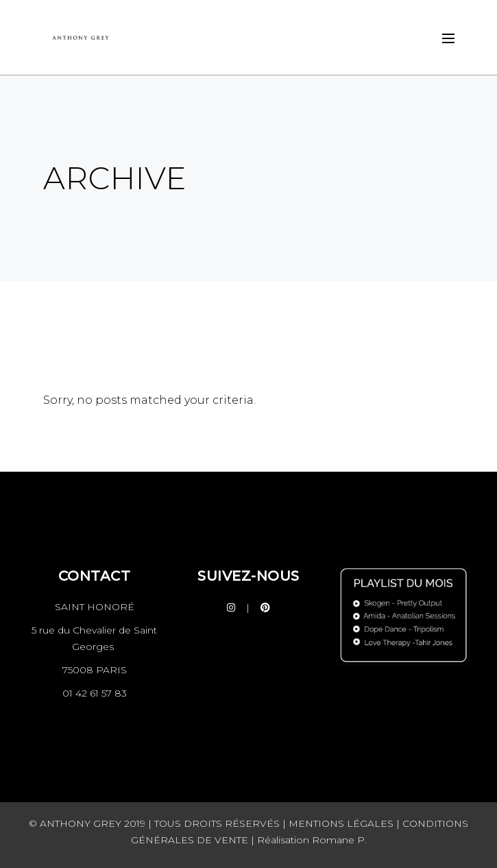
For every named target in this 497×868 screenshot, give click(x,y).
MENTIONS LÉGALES (341, 823)
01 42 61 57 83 (95, 693)
